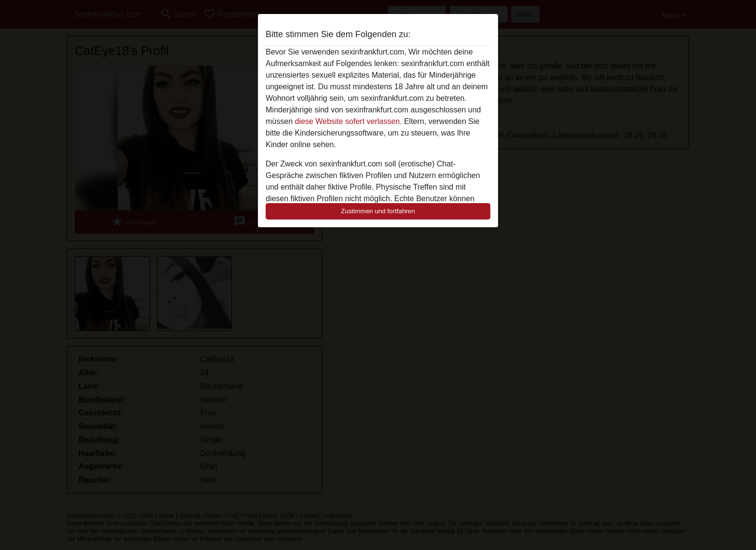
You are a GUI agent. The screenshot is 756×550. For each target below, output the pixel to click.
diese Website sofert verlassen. (348, 121)
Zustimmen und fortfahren (378, 211)
